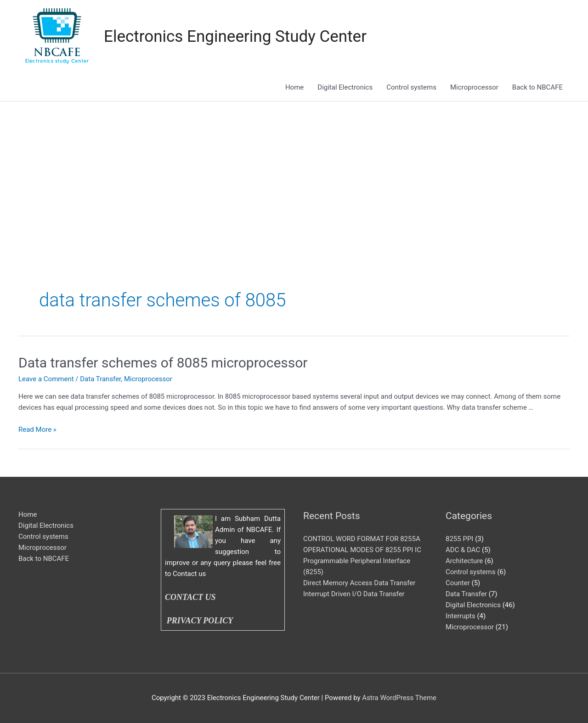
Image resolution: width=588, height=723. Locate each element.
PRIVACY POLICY (202, 621)
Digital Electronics (345, 87)
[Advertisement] (294, 170)
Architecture (464, 561)
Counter (458, 583)
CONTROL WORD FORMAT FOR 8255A (362, 539)
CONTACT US (190, 597)
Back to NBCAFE (537, 87)
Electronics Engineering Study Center (235, 37)
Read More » (37, 429)
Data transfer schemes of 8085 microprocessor (163, 363)
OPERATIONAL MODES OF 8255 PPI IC (362, 550)
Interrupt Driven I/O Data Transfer (354, 594)
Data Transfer (100, 379)
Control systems (411, 87)
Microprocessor (474, 87)
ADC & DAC (463, 550)
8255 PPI (459, 539)
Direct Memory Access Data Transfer (359, 583)
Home (294, 87)
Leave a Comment (46, 379)
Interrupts (461, 616)
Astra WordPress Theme (399, 698)
